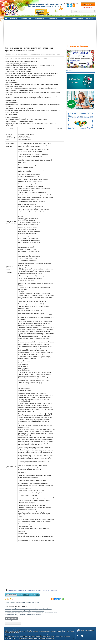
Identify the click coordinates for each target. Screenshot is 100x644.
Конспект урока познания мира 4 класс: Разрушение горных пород (25, 611)
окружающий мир (20, 603)
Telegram (71, 6)
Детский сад (14, 18)
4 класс (37, 603)
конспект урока (30, 603)
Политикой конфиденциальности (46, 638)
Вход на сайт (88, 4)
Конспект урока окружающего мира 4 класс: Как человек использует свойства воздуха (31, 613)
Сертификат (90, 18)
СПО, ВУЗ (63, 18)
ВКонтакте (68, 6)
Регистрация (88, 7)
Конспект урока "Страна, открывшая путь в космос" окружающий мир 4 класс (28, 609)
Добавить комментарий (13, 623)
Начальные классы (26, 18)
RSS (74, 6)
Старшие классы (52, 18)
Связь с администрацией (88, 630)
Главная (6, 18)
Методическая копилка (76, 18)
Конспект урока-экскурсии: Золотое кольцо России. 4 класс (23, 615)
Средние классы (39, 18)
